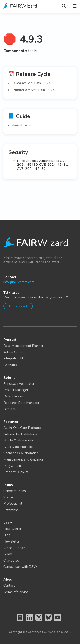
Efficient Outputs (16, 472)
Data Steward (14, 396)
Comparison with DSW (20, 567)
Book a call (18, 306)
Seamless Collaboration (21, 453)
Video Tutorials (15, 548)
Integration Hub (15, 358)
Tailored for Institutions (20, 434)
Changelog (11, 561)
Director (9, 409)
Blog (7, 535)
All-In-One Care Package (22, 428)
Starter (9, 497)
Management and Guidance (23, 459)
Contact (9, 586)
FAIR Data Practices (18, 447)
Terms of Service (16, 592)
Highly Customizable (19, 440)
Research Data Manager (21, 403)
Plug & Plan (12, 466)
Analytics (10, 365)
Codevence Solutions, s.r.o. (44, 632)
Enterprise (11, 510)
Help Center (12, 529)
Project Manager (16, 390)
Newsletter (12, 541)
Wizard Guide (21, 125)
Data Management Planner (23, 346)
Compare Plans (15, 491)
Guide (8, 554)
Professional (13, 504)
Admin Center (14, 352)
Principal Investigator (19, 384)
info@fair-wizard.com (19, 282)
